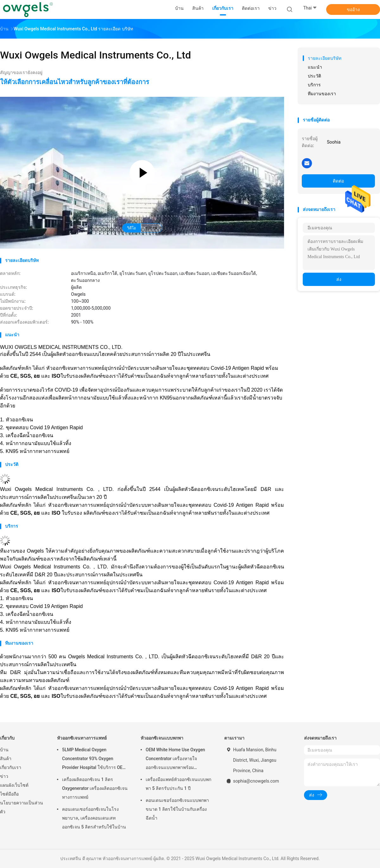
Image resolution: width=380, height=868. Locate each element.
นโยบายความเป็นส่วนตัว (22, 807)
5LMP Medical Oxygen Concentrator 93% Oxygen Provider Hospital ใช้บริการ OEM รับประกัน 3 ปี (94, 759)
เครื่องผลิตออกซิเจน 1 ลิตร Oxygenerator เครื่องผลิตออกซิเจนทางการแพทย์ (95, 788)
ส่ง (339, 279)
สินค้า (6, 759)
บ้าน (4, 750)
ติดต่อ (338, 181)
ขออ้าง (353, 9)
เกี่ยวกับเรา (11, 767)
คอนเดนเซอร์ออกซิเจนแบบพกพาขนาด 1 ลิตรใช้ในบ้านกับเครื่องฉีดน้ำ (177, 809)
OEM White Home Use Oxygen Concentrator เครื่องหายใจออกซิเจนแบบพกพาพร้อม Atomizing (175, 759)
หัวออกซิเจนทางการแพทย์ (82, 738)
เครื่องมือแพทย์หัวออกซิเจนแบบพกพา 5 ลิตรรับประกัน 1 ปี (178, 784)
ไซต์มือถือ (9, 794)
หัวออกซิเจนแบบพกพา (162, 738)
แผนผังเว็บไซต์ (14, 785)
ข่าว (4, 776)
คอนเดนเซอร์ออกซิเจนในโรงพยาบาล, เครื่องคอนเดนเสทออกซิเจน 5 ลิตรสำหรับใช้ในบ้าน (94, 818)
